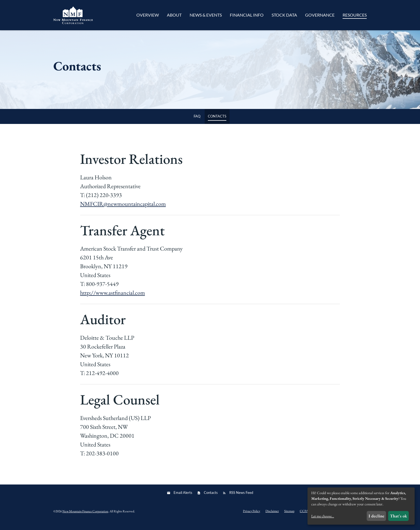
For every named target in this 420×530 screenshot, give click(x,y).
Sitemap (289, 518)
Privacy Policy (252, 518)
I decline (376, 516)
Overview (148, 15)
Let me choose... (323, 516)
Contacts (217, 123)
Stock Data (284, 15)
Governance (320, 15)
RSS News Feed (241, 499)
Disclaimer (272, 518)
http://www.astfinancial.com (112, 299)
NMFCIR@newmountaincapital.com (123, 211)
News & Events (206, 15)
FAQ (197, 123)
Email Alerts (183, 499)
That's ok (399, 516)
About (174, 15)
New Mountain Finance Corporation (85, 518)
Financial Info (247, 15)
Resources (355, 15)
